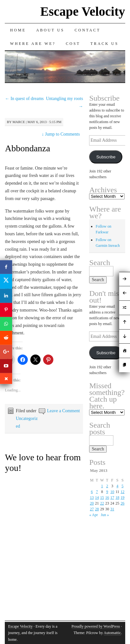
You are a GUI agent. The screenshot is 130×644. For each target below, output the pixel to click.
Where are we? (33, 44)
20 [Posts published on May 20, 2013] (92, 503)
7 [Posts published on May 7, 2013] (97, 492)
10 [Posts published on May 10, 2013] (112, 492)
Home (18, 30)
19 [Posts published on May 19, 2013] (123, 498)
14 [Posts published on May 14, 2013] (97, 498)
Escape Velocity (83, 11)
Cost (73, 44)
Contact (87, 30)
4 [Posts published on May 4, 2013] (117, 486)
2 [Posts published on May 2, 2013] (107, 486)
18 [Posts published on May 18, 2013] (117, 498)
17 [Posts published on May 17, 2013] (112, 498)
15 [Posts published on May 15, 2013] (102, 498)
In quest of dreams (24, 99)
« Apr (93, 515)
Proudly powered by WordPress (96, 626)
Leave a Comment (63, 411)
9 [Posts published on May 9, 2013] (107, 492)
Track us (104, 44)
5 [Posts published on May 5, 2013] (123, 486)
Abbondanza (27, 148)
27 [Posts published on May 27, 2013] (92, 509)
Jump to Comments (61, 134)
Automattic (112, 633)
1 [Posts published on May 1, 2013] (102, 486)
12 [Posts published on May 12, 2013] (123, 492)
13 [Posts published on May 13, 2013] (92, 498)
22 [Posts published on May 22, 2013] (102, 503)
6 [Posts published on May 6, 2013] (92, 492)
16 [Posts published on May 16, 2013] (107, 498)
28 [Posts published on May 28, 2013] (97, 509)
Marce (19, 122)
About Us (50, 30)
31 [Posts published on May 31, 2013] (112, 509)
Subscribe (106, 157)
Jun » (105, 515)
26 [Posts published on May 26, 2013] (123, 503)
